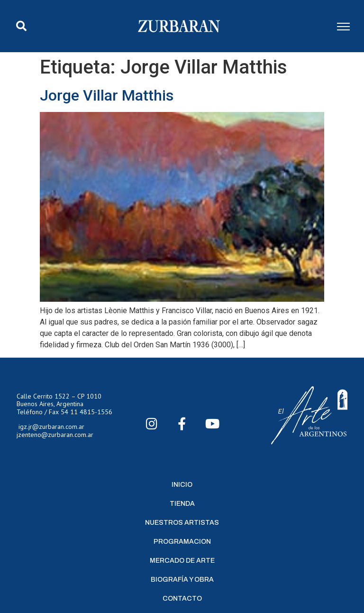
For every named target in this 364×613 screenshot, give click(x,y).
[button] (21, 26)
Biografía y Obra (182, 580)
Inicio (182, 485)
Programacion (182, 542)
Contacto (182, 599)
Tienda (182, 504)
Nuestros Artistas (182, 523)
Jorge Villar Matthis (107, 95)
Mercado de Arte (182, 561)
